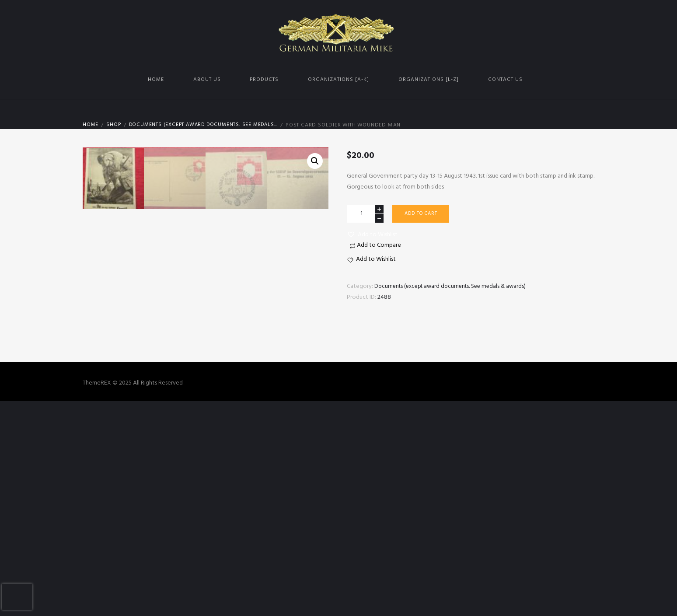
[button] (372, 235)
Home (156, 80)
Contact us (505, 80)
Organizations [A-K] (338, 80)
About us (207, 80)
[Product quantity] (365, 214)
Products (264, 80)
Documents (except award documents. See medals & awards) (454, 286)
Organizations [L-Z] (429, 80)
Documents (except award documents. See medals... (208, 125)
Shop (114, 125)
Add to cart (423, 214)
